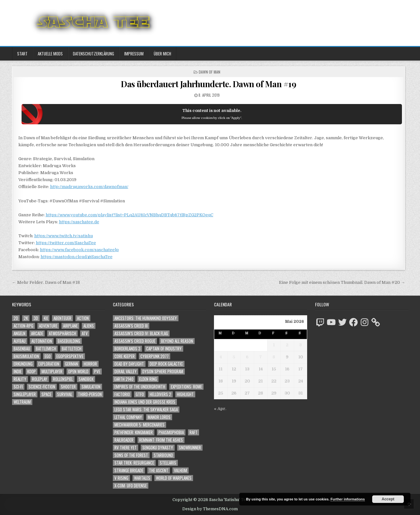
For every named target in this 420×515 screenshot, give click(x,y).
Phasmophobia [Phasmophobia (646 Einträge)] (171, 432)
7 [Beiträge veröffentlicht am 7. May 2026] (261, 357)
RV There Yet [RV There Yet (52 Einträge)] (126, 448)
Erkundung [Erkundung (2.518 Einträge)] (23, 364)
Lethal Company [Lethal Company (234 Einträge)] (128, 417)
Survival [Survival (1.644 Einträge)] (65, 394)
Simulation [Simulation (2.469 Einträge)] (91, 387)
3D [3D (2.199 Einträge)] (36, 318)
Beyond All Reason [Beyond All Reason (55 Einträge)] (177, 341)
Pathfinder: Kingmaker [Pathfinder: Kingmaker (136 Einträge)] (134, 432)
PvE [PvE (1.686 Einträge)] (97, 372)
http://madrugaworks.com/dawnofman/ (89, 187)
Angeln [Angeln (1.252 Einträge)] (19, 333)
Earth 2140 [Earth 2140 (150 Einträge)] (124, 379)
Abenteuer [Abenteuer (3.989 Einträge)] (62, 318)
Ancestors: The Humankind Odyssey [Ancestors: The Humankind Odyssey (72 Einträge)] (146, 318)
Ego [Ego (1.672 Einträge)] (48, 356)
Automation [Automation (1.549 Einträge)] (42, 341)
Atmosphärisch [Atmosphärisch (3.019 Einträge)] (62, 333)
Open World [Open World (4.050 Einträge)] (78, 372)
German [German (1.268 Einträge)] (71, 364)
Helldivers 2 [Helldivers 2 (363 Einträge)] (160, 394)
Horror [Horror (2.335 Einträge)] (90, 364)
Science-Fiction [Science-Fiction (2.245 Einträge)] (42, 387)
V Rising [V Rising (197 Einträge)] (121, 478)
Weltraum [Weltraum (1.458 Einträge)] (22, 402)
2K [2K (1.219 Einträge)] (26, 318)
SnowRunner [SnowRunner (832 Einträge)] (190, 448)
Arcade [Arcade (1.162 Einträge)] (37, 333)
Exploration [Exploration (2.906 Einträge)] (49, 364)
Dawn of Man (210, 72)
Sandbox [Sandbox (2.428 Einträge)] (86, 379)
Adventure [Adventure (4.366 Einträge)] (48, 326)
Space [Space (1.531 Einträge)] (46, 394)
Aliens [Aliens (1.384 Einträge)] (89, 326)
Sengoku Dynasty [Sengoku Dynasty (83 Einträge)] (158, 448)
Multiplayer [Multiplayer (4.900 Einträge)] (52, 372)
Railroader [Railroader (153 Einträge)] (124, 440)
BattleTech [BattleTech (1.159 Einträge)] (72, 349)
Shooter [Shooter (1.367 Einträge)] (68, 387)
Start (22, 54)
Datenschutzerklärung (94, 54)
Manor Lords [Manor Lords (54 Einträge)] (159, 417)
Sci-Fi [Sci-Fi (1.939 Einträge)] (18, 387)
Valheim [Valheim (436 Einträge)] (181, 470)
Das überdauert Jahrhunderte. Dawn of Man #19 (208, 84)
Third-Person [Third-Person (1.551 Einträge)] (90, 394)
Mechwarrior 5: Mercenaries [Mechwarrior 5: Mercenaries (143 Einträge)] (139, 425)
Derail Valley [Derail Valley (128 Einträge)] (126, 372)
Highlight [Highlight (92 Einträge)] (185, 394)
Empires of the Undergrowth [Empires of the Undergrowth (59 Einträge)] (140, 387)
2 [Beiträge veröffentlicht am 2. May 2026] (287, 345)
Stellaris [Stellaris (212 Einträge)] (168, 463)
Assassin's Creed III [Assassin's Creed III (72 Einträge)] (131, 326)
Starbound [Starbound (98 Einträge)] (163, 455)
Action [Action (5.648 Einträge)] (83, 318)
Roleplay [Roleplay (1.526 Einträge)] (40, 379)
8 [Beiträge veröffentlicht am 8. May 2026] (274, 357)
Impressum (134, 54)
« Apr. (220, 409)
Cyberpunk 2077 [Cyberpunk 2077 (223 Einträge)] (155, 356)
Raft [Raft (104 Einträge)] (194, 432)
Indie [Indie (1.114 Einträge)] (18, 372)
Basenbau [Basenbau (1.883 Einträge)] (22, 349)
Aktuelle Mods (50, 54)
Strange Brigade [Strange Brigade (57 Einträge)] (129, 470)
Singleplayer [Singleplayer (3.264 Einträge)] (25, 394)
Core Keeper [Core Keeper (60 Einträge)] (125, 356)
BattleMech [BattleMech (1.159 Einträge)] (46, 349)
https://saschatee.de (79, 222)
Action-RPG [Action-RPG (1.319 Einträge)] (23, 326)
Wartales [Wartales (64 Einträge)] (142, 478)
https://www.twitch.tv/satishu (64, 236)
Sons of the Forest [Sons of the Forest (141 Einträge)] (131, 455)
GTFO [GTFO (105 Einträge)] (140, 394)
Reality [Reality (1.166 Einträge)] (20, 379)
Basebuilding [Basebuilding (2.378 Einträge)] (69, 341)
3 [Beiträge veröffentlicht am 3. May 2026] (300, 345)
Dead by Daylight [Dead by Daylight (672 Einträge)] (129, 364)
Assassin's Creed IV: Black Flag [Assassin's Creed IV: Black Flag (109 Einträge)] (141, 333)
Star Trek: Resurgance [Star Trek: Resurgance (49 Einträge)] (134, 463)
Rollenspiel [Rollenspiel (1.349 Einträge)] (63, 379)
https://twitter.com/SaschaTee (66, 243)
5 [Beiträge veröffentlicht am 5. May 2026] (234, 357)
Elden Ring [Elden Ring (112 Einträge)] (148, 379)
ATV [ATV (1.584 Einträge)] (85, 333)
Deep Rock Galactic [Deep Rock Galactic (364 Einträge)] (166, 364)
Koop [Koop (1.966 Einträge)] (32, 372)
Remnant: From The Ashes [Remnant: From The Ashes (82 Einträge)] (161, 440)
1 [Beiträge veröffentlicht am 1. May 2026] (274, 345)
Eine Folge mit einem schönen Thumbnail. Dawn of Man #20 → (342, 282)
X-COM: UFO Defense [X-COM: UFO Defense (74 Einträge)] (131, 486)
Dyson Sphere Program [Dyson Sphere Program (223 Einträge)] (163, 372)
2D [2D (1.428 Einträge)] (16, 318)
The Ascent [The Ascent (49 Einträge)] (159, 470)
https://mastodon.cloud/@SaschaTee (77, 257)
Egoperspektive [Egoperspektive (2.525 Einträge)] (70, 356)
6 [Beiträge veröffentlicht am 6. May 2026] (247, 357)
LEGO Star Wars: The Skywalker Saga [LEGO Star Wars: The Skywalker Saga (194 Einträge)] (146, 410)
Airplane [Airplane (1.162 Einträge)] (70, 326)
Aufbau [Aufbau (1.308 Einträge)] (20, 341)
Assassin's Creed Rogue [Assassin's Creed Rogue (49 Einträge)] (135, 341)
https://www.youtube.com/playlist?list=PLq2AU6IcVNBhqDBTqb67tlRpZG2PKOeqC (129, 215)
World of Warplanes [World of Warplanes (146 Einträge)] (174, 478)
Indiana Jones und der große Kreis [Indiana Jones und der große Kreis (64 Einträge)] (145, 402)
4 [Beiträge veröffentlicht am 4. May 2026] (221, 357)
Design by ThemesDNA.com (210, 509)
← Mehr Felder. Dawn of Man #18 (46, 282)
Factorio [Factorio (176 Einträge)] (122, 394)
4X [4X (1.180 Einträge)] (46, 318)
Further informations (348, 499)
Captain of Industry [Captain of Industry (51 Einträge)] (164, 349)
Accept (388, 499)
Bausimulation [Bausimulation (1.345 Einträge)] (26, 356)
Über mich (162, 54)
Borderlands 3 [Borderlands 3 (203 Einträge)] (127, 349)
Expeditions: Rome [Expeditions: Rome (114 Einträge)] (186, 387)
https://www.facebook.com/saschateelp (79, 250)
